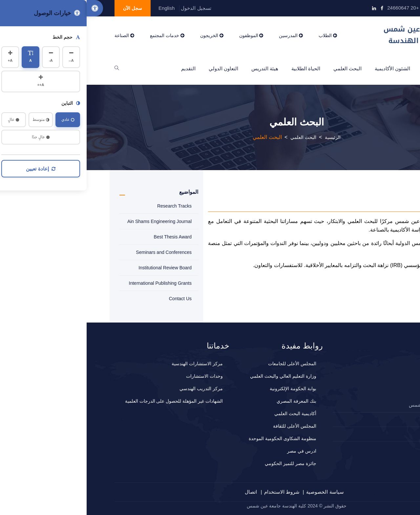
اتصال (164, 492)
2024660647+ (368, 419)
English (80, 8)
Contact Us (94, 299)
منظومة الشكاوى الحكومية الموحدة (196, 438)
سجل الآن (46, 8)
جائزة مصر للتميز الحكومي (204, 463)
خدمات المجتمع (81, 35)
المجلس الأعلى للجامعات (206, 364)
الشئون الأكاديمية (306, 68)
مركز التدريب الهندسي (115, 389)
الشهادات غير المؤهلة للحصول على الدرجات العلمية (87, 401)
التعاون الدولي (137, 68)
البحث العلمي (261, 68)
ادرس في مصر (215, 451)
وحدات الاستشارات (118, 376)
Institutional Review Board (78, 268)
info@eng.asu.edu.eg (362, 8)
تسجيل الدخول (109, 8)
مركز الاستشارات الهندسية (111, 364)
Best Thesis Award (86, 237)
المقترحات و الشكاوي (363, 434)
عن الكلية (346, 68)
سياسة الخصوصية (238, 492)
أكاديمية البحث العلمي (209, 414)
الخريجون (125, 35)
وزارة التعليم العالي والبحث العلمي (197, 376)
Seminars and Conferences (77, 252)
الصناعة (38, 35)
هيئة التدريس (178, 68)
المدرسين (204, 35)
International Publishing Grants (74, 283)
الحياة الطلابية (219, 68)
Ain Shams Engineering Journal (73, 221)
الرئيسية (378, 68)
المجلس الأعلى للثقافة (208, 426)
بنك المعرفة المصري (210, 401)
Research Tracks (88, 206)
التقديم (102, 68)
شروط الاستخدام (195, 492)
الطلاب (241, 35)
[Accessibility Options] (8, 8)
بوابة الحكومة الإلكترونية (206, 389)
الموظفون (165, 35)
